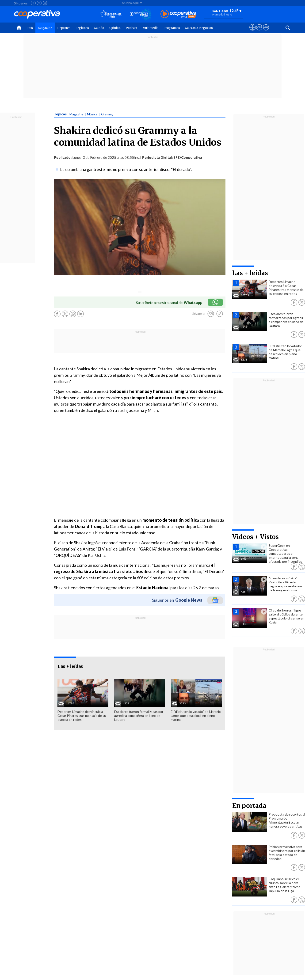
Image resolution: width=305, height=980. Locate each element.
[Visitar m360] (259, 32)
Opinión (115, 28)
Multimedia (150, 28)
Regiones (82, 28)
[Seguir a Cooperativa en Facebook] (33, 3)
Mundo (99, 28)
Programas (172, 28)
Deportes (64, 28)
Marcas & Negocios (199, 28)
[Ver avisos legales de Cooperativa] (253, 32)
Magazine (45, 28)
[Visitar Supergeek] (266, 32)
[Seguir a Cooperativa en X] (39, 3)
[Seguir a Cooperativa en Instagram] (45, 3)
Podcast (132, 28)
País (30, 28)
